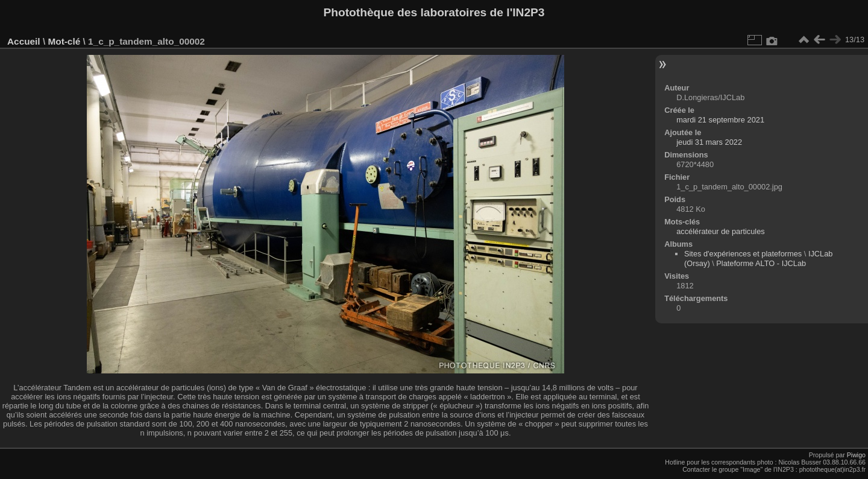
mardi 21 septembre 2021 (720, 120)
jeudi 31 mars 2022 (709, 142)
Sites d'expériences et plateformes (743, 254)
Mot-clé (64, 41)
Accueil (24, 41)
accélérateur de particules (721, 231)
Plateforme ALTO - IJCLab (761, 263)
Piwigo (856, 455)
